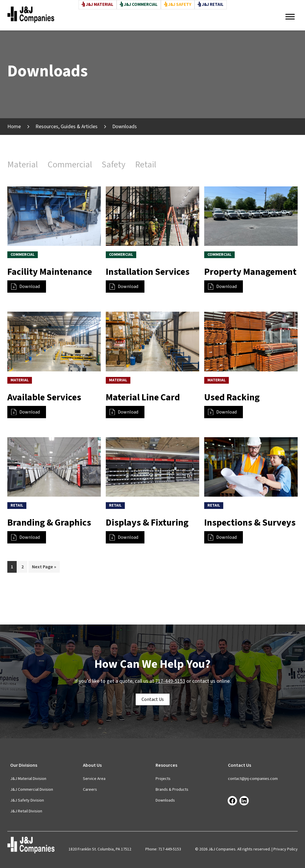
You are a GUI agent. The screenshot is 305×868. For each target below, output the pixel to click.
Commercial (70, 165)
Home (14, 127)
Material (23, 165)
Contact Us (153, 699)
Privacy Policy (286, 849)
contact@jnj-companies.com (253, 779)
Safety (114, 165)
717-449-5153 (170, 681)
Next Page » (44, 568)
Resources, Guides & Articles (67, 127)
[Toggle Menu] (290, 17)
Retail (146, 165)
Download (25, 287)
